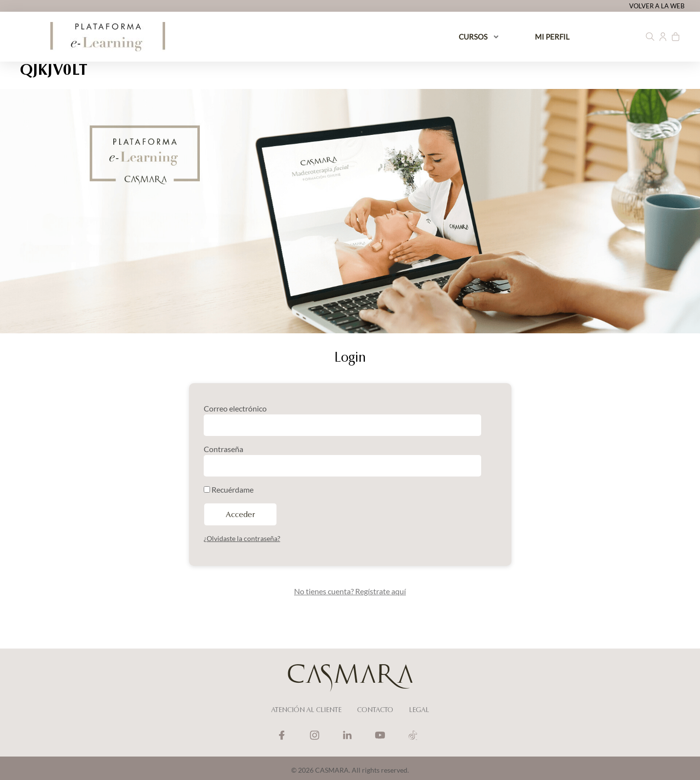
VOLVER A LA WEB (657, 6)
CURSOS (479, 37)
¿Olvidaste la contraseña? (242, 538)
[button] (650, 37)
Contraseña (223, 449)
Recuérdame (229, 489)
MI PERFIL (552, 37)
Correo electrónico (235, 408)
